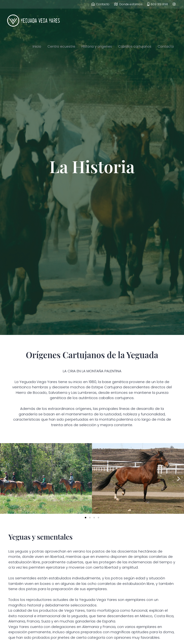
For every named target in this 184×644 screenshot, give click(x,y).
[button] (5, 478)
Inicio (37, 46)
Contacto (166, 46)
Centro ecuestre (61, 46)
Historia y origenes (97, 46)
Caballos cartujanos (135, 46)
